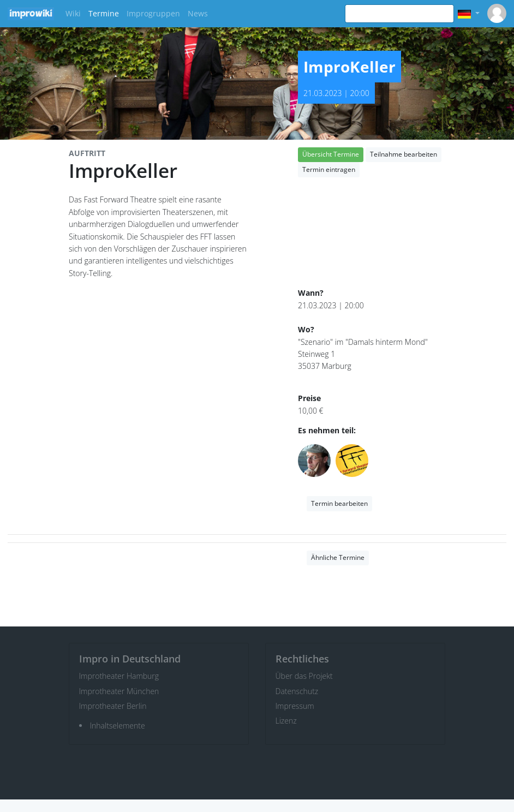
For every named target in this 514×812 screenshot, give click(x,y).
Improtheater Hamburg (119, 676)
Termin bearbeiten (339, 503)
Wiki (73, 13)
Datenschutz (297, 691)
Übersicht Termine (331, 154)
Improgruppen (153, 13)
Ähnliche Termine (338, 557)
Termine (104, 13)
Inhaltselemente (118, 726)
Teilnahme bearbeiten (404, 154)
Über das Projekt (304, 676)
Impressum (295, 706)
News (198, 13)
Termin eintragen (329, 169)
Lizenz (286, 721)
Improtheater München (119, 691)
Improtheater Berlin (113, 706)
